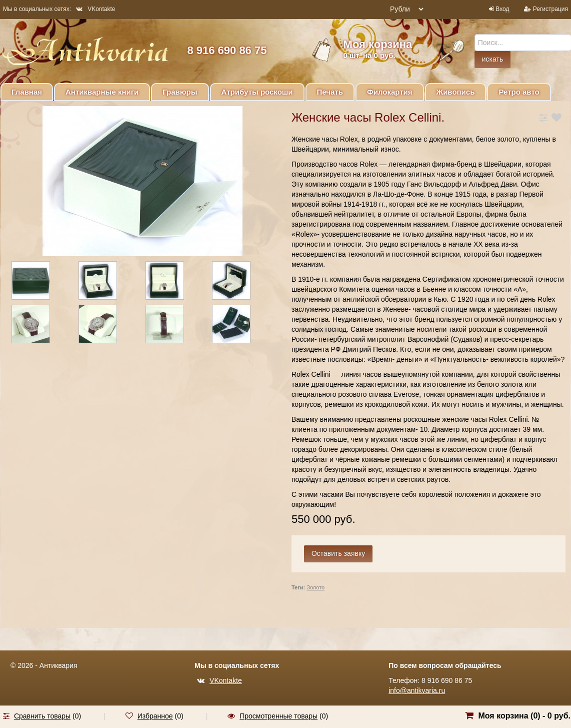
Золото (315, 587)
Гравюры (180, 92)
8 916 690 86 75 (227, 50)
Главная (27, 92)
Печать (330, 92)
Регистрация (550, 9)
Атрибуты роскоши (257, 92)
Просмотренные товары (278, 716)
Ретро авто (519, 92)
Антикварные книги (102, 92)
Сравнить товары (42, 716)
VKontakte (95, 9)
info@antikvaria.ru (417, 690)
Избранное (155, 716)
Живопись (456, 92)
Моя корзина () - (524, 716)
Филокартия (390, 92)
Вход (502, 9)
